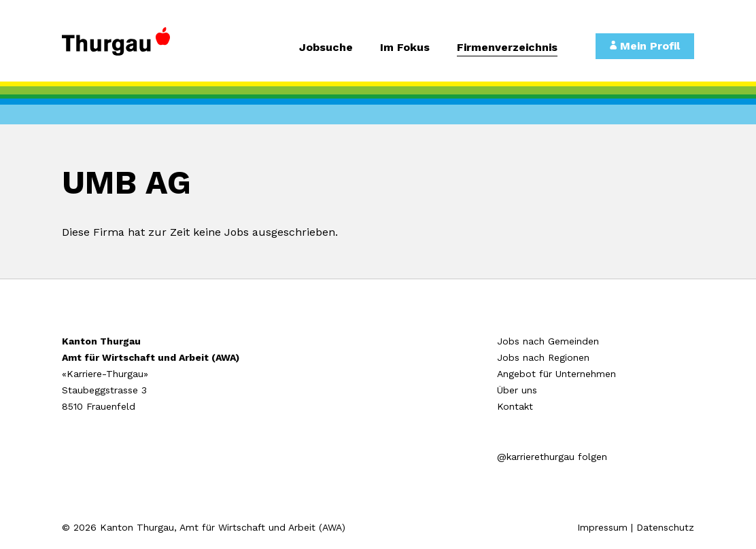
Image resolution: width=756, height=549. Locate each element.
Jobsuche (326, 48)
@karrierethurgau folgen (552, 457)
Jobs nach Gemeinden (548, 341)
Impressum (602, 527)
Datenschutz (665, 527)
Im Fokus (405, 48)
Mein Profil (645, 46)
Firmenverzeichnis (507, 48)
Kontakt (515, 406)
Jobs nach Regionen (543, 357)
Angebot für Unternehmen (556, 374)
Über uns (517, 390)
